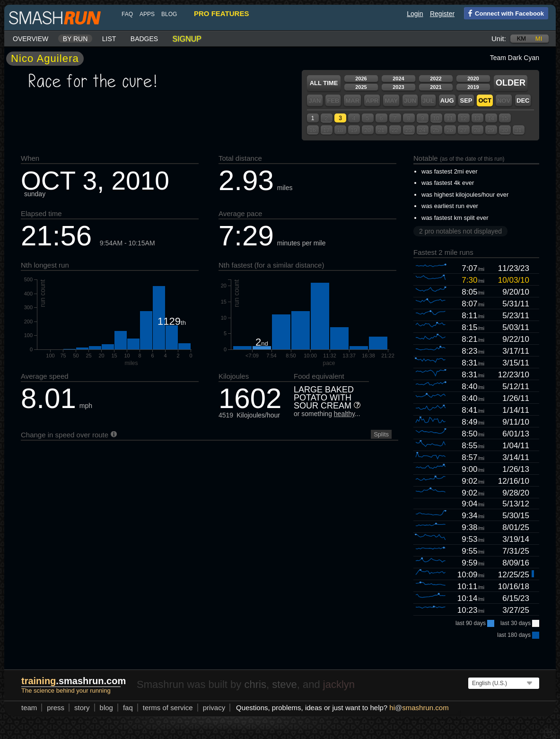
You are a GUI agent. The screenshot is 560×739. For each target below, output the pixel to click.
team (29, 708)
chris (255, 684)
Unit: (499, 39)
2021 (436, 87)
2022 (436, 78)
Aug (447, 100)
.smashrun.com (74, 681)
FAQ (127, 14)
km (522, 39)
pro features (221, 13)
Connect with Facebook (504, 13)
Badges (144, 39)
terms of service (168, 708)
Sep (466, 100)
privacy (214, 708)
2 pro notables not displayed (460, 231)
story (82, 708)
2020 (473, 78)
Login (415, 14)
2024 (398, 78)
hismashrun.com (419, 708)
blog (169, 14)
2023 (398, 87)
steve (284, 684)
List (109, 39)
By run (75, 39)
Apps (147, 14)
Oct (485, 100)
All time (324, 83)
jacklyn (339, 684)
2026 (361, 78)
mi (539, 39)
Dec (523, 100)
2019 (473, 87)
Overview (31, 39)
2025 (361, 87)
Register (442, 14)
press (56, 708)
